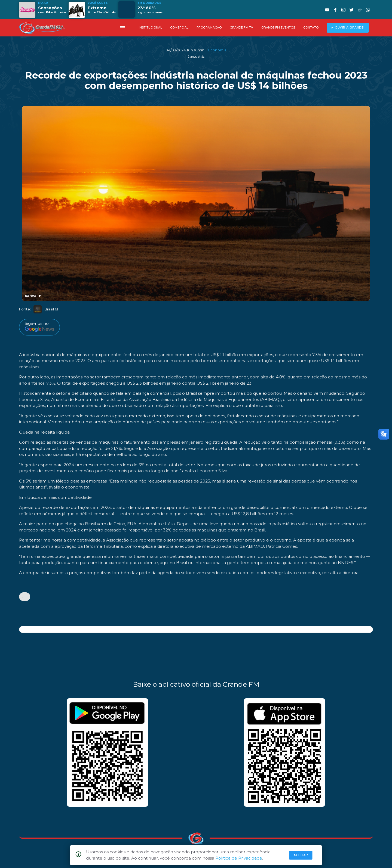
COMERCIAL (179, 28)
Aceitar (301, 855)
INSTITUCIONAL (150, 28)
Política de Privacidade (239, 858)
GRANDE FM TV (241, 28)
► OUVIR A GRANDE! (348, 28)
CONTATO (311, 28)
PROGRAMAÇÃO (209, 28)
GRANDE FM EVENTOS (278, 28)
